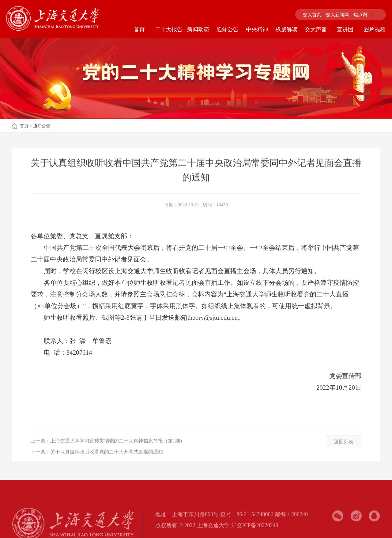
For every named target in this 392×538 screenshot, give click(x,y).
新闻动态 (198, 29)
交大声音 (316, 29)
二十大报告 (169, 29)
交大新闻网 (337, 15)
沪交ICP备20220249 (255, 533)
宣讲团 (345, 29)
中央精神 (257, 29)
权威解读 (286, 29)
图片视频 (375, 29)
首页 (139, 29)
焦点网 (360, 15)
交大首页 (312, 15)
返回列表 (344, 452)
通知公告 (228, 29)
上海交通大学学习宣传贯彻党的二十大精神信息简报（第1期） (118, 451)
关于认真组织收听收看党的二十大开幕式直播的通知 (107, 462)
